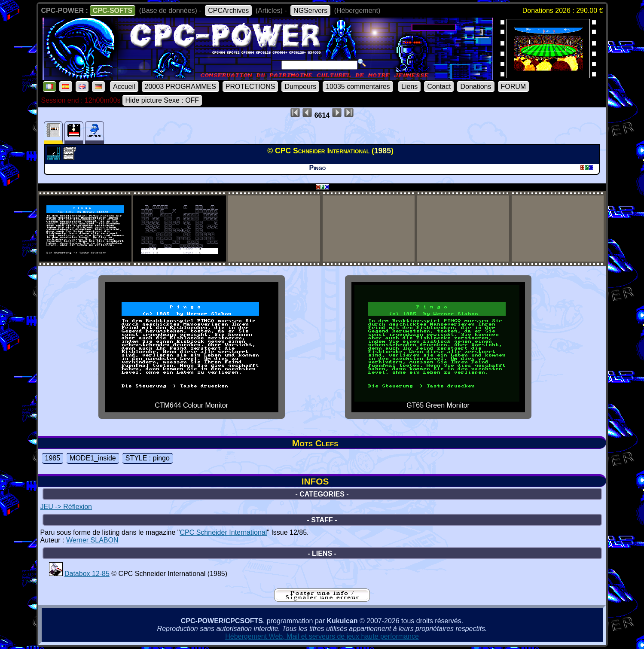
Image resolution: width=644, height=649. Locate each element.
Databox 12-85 (87, 574)
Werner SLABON (92, 540)
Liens (409, 87)
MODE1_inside (93, 458)
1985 (53, 458)
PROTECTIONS (250, 87)
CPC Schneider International (223, 532)
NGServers (310, 11)
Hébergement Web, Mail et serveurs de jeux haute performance (322, 636)
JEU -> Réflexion (66, 507)
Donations (476, 87)
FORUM (514, 87)
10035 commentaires (358, 87)
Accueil (124, 87)
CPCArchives (228, 11)
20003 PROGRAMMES (180, 87)
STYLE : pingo (148, 458)
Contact (439, 87)
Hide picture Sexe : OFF (162, 100)
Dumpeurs (300, 87)
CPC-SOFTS (113, 11)
